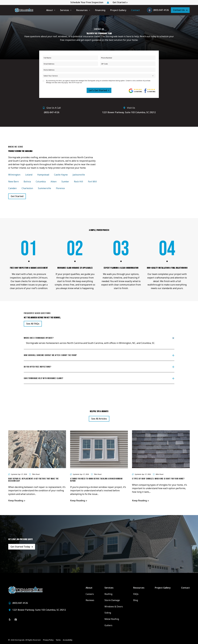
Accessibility (68, 640)
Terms (58, 640)
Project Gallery (118, 10)
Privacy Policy (48, 640)
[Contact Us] (180, 10)
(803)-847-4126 (52, 112)
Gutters (108, 625)
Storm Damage (112, 600)
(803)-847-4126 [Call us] (161, 10)
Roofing (108, 594)
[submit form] (99, 90)
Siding (108, 613)
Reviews (90, 600)
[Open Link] (33, 324)
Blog (136, 600)
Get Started (119, 2)
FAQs (136, 594)
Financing (100, 10)
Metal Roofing (112, 619)
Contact (135, 10)
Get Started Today (20, 547)
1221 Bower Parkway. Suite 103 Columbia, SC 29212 (129, 112)
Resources (82, 10)
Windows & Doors (114, 607)
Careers (90, 594)
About (50, 10)
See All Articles (99, 419)
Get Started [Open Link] (17, 196)
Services (65, 10)
